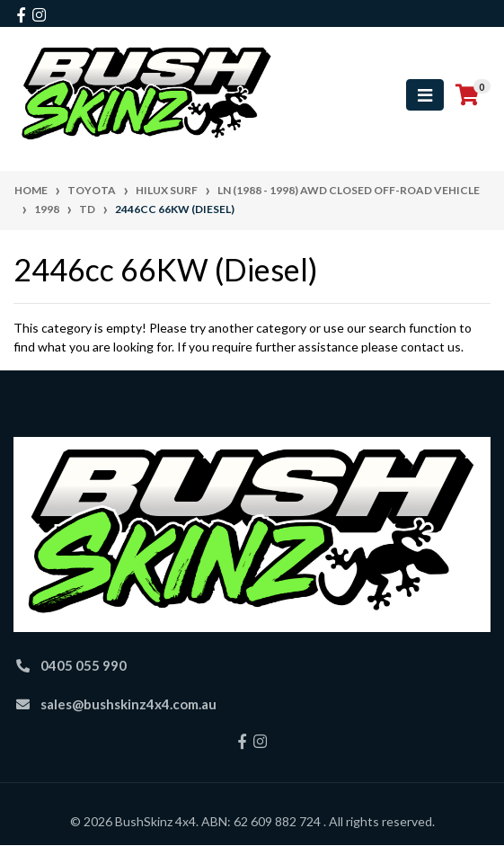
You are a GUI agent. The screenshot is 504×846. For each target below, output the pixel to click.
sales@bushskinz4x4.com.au (128, 704)
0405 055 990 (84, 665)
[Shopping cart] (467, 95)
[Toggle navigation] (425, 95)
